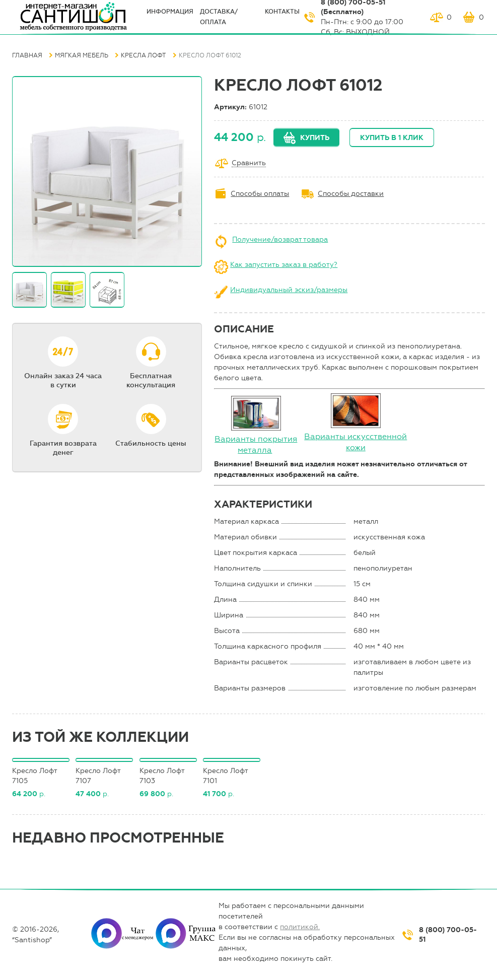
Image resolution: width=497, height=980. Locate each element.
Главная (27, 55)
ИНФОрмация (170, 12)
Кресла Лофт (144, 55)
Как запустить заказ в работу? (284, 265)
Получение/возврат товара (280, 239)
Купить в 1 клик (392, 138)
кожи (356, 447)
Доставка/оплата (219, 17)
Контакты (282, 12)
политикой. (300, 927)
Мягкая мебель (82, 55)
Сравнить (249, 163)
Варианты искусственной (356, 436)
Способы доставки (351, 194)
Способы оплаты (260, 194)
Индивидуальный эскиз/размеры (289, 290)
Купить (315, 138)
